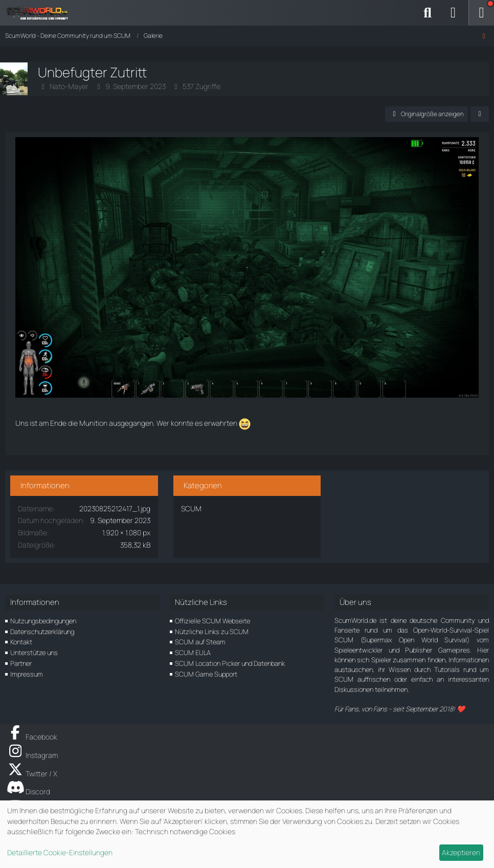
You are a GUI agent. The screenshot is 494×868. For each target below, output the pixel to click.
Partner (21, 663)
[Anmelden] (453, 13)
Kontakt (21, 642)
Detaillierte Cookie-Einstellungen (60, 852)
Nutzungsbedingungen (43, 621)
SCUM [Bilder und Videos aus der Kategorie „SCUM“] (191, 508)
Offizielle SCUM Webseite (212, 621)
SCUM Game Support (206, 674)
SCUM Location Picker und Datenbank (230, 663)
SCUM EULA (193, 653)
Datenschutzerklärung (42, 632)
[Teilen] (480, 114)
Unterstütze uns (34, 653)
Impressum (27, 674)
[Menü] (481, 13)
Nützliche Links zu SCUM (212, 632)
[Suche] (428, 13)
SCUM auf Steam (200, 642)
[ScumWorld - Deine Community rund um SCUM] (41, 13)
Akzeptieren (461, 852)
